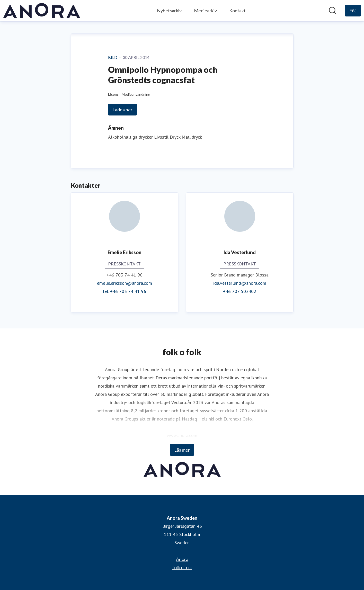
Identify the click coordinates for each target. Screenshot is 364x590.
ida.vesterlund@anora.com (240, 283)
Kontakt (237, 11)
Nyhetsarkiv (169, 11)
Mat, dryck (192, 137)
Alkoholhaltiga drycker (130, 137)
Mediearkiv (205, 11)
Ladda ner (122, 110)
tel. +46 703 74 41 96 (124, 291)
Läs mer (182, 450)
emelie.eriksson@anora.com (125, 283)
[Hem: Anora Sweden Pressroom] (42, 11)
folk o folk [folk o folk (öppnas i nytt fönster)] (182, 567)
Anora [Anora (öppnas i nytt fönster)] (182, 559)
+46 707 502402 (240, 291)
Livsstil (161, 137)
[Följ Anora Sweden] (353, 11)
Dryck (175, 137)
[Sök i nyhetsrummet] (333, 11)
